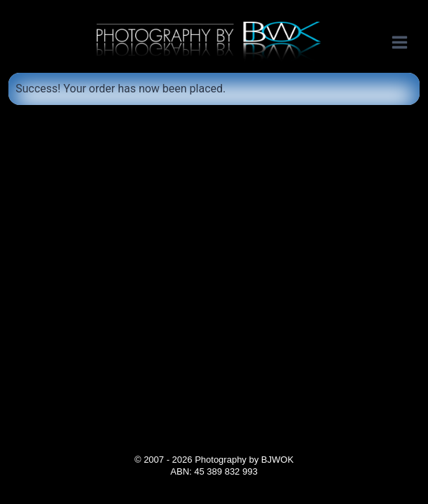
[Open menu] (407, 42)
